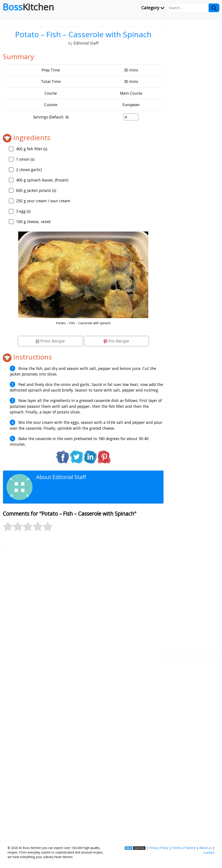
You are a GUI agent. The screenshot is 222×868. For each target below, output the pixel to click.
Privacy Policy (159, 848)
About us (206, 848)
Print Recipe (50, 341)
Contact (209, 853)
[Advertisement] (83, 596)
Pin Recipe (116, 341)
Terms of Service (184, 848)
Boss (28, 7)
